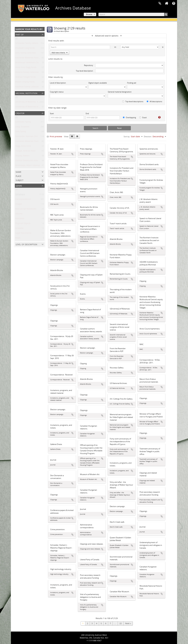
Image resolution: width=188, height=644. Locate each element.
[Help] (158, 117)
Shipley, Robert (22, 156)
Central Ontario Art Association (30, 161)
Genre (19, 185)
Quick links (174, 3)
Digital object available (98, 83)
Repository (89, 65)
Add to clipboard (72, 154)
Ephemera (20, 195)
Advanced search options (107, 36)
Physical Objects (23, 224)
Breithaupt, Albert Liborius (28, 166)
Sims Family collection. (26, 53)
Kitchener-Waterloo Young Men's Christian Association (41, 142)
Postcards (20, 219)
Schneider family (23, 122)
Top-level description (84, 71)
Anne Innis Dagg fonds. (26, 68)
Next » (128, 623)
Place (18, 176)
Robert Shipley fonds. (25, 82)
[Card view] (72, 137)
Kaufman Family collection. (28, 87)
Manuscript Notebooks (26, 209)
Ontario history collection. (27, 73)
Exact (143, 117)
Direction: (148, 137)
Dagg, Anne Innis (23, 147)
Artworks (19, 229)
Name (18, 172)
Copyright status (57, 92)
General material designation (120, 92)
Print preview (54, 136)
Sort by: (127, 137)
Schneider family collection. (28, 44)
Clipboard (160, 3)
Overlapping (129, 117)
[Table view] (77, 137)
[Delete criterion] (161, 47)
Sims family (21, 132)
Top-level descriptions (133, 101)
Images (19, 205)
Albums (19, 214)
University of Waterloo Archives (30, 107)
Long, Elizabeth (22, 127)
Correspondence (23, 200)
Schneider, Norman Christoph (29, 137)
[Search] (133, 14)
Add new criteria (60, 53)
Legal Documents (23, 234)
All (17, 39)
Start (52, 113)
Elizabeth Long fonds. (25, 49)
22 (121, 623)
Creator (20, 113)
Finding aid (132, 83)
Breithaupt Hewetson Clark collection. (33, 63)
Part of (20, 34)
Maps (18, 238)
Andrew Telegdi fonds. (26, 78)
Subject (20, 180)
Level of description (26, 244)
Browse (89, 14)
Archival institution (27, 93)
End (87, 113)
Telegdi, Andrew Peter (26, 151)
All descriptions (154, 101)
